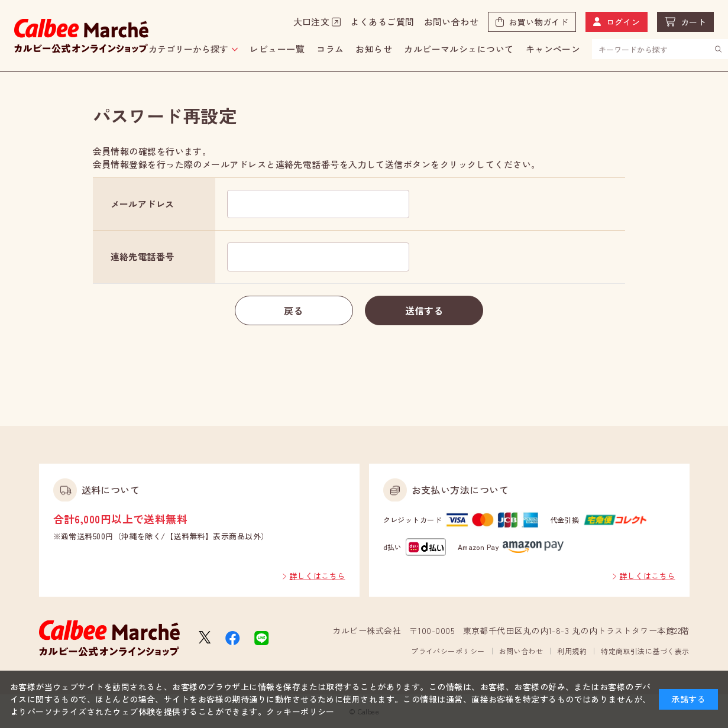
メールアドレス (143, 204)
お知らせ (374, 49)
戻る (294, 310)
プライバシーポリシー (448, 651)
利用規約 (572, 651)
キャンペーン (553, 49)
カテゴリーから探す (188, 49)
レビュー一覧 (277, 49)
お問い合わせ (452, 22)
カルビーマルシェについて (459, 49)
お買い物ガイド (538, 22)
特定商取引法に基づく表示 (645, 651)
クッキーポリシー (300, 711)
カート (693, 22)
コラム (330, 49)
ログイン (623, 22)
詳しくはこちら (317, 576)
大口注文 (312, 22)
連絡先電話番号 (143, 256)
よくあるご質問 (382, 22)
